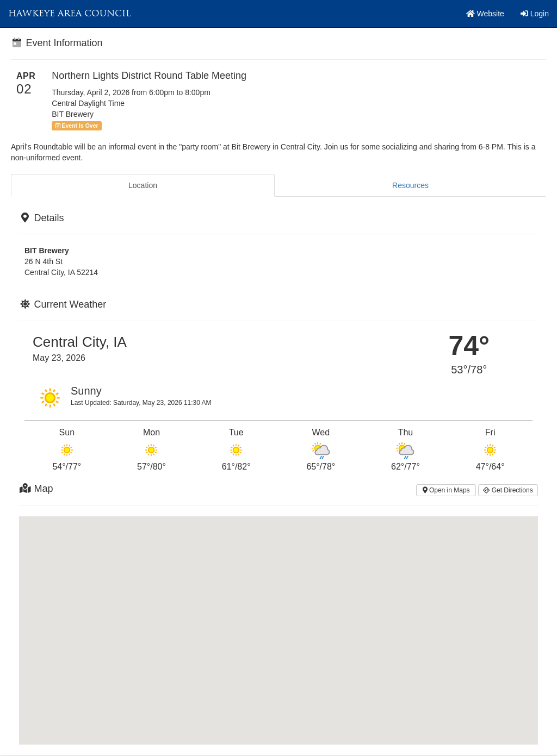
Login (535, 14)
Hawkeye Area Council (69, 13)
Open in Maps (446, 490)
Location (143, 185)
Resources (410, 185)
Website (485, 14)
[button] (278, 620)
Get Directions (508, 490)
